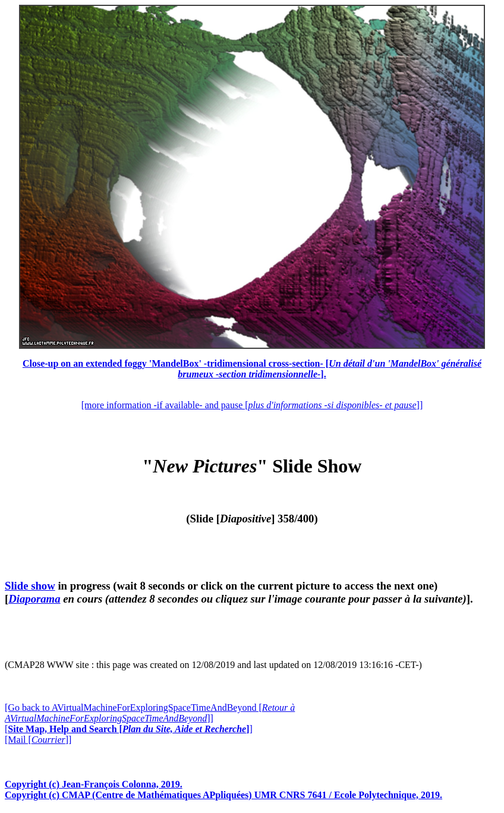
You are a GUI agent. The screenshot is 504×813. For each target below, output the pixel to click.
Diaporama (34, 599)
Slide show (30, 586)
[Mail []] (38, 740)
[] (129, 729)
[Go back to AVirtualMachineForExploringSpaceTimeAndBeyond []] (150, 713)
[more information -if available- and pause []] (252, 405)
